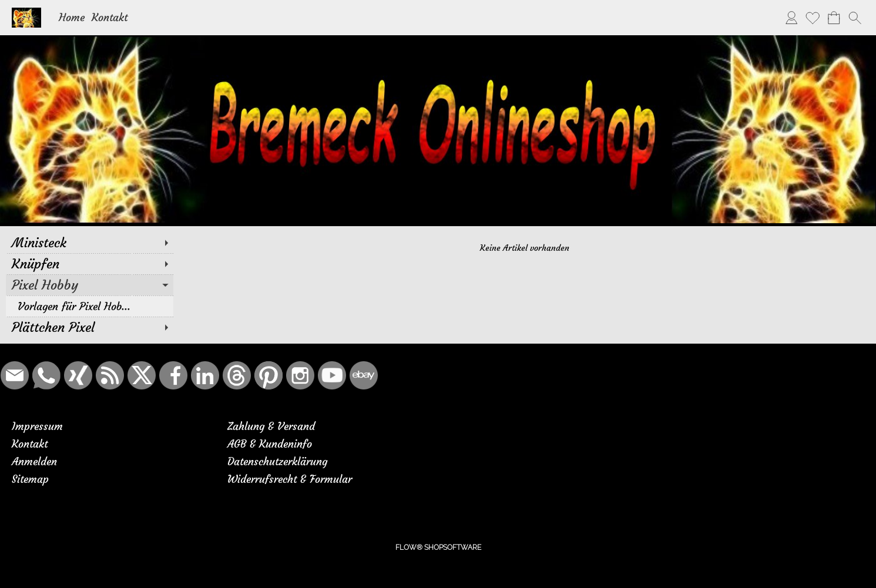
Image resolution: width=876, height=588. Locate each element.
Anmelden (34, 461)
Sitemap (30, 479)
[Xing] (78, 375)
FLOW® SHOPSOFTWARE (438, 547)
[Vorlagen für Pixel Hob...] (90, 306)
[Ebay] (364, 375)
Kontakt (110, 17)
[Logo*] (26, 12)
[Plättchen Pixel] (90, 327)
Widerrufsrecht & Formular (290, 479)
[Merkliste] (813, 18)
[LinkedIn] (205, 375)
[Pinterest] (268, 375)
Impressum (37, 426)
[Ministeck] (90, 243)
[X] (142, 375)
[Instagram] (300, 375)
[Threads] (237, 375)
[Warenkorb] (834, 18)
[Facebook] (173, 375)
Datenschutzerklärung (277, 461)
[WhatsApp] (46, 375)
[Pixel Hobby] (90, 285)
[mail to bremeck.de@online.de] (15, 375)
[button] (855, 18)
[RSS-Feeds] (110, 375)
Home (72, 17)
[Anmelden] (791, 18)
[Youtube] (332, 375)
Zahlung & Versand (271, 426)
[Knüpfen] (90, 264)
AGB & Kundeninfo (270, 444)
